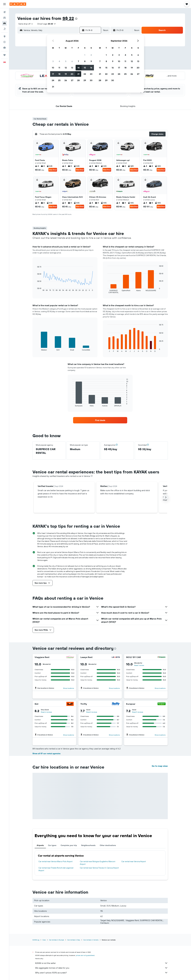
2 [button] (91, 55)
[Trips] (5, 55)
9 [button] (91, 61)
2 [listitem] (37, 166)
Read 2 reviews (92, 712)
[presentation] (76, 19)
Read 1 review (139, 665)
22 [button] (85, 74)
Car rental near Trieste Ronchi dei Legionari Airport (56, 869)
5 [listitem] (91, 166)
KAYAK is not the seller (101, 963)
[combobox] (25, 24)
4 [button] (59, 61)
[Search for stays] (5, 18)
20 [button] (72, 74)
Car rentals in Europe (57, 940)
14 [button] (78, 68)
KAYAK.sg (36, 940)
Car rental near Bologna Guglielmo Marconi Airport (98, 863)
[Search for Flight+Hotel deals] (5, 29)
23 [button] (91, 74)
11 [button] (59, 68)
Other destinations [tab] (108, 845)
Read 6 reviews (46, 712)
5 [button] (66, 61)
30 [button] (91, 80)
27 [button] (72, 80)
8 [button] (85, 61)
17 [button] (53, 74)
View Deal (53, 170)
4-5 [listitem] (49, 166)
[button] (5, 4)
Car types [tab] (52, 845)
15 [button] (85, 68)
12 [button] (66, 68)
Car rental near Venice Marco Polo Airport (56, 861)
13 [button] (72, 68)
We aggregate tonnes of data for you (101, 968)
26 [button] (66, 80)
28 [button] (78, 80)
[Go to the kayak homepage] (18, 4)
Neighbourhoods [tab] (88, 845)
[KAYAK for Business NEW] (5, 47)
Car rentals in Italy (74, 940)
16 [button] (91, 68)
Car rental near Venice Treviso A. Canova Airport (99, 868)
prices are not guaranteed (85, 955)
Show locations (69, 688)
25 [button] (59, 80)
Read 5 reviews (138, 712)
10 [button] (53, 68)
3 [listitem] (97, 166)
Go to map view (160, 766)
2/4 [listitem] (131, 166)
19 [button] (66, 74)
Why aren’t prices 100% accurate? (101, 973)
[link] (100, 420)
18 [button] (59, 74)
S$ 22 (68, 18)
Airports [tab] (40, 845)
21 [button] (78, 74)
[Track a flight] (5, 42)
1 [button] (85, 55)
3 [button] (53, 61)
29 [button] (85, 80)
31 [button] (53, 87)
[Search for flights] (5, 12)
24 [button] (53, 80)
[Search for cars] (5, 23)
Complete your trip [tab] (69, 845)
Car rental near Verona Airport (134, 861)
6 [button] (72, 61)
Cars (44, 940)
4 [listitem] (64, 166)
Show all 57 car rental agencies (46, 753)
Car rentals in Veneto (91, 940)
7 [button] (78, 61)
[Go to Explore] (5, 36)
